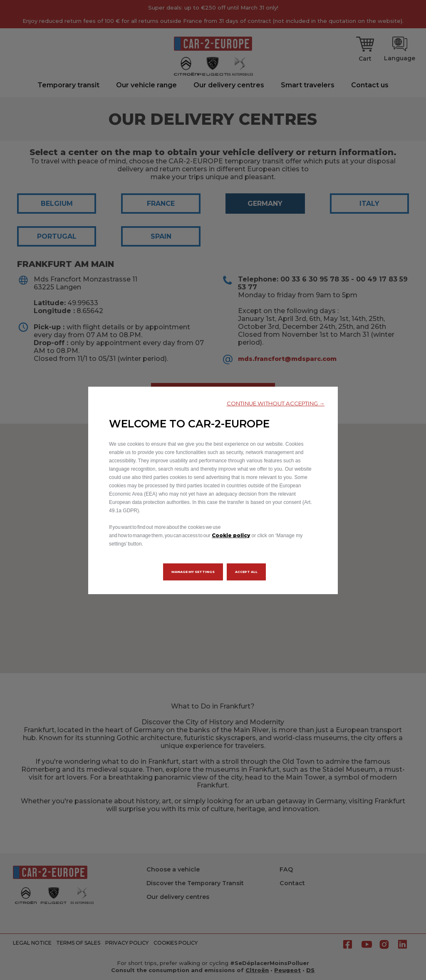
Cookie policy (231, 535)
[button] (276, 404)
